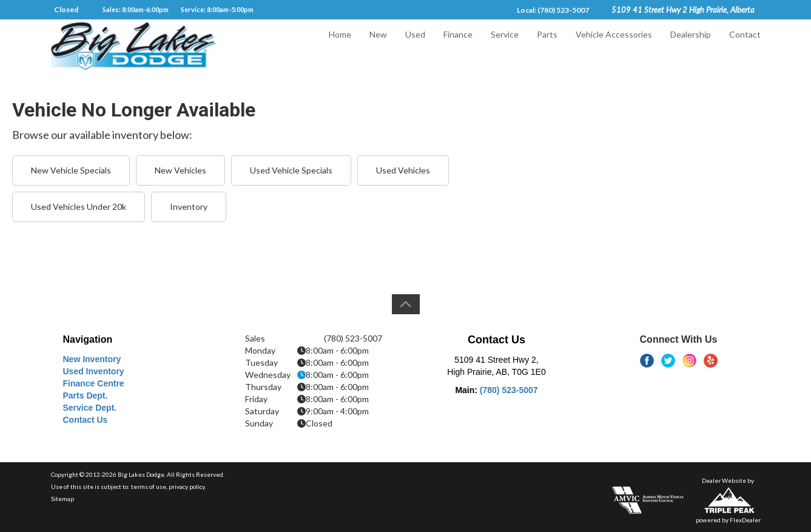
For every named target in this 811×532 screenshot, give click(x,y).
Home (340, 46)
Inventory (189, 207)
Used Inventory (94, 371)
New (378, 46)
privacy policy (187, 487)
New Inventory (92, 359)
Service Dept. (90, 408)
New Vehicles (180, 170)
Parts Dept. (86, 396)
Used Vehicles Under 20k (79, 207)
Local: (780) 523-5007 (553, 10)
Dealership (691, 46)
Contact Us (86, 420)
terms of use (149, 487)
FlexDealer (745, 520)
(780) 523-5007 (509, 390)
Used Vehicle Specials (291, 170)
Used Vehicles (403, 170)
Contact (745, 46)
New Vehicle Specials (71, 170)
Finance (458, 46)
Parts (547, 46)
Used (415, 46)
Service (505, 46)
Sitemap (62, 499)
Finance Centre (94, 383)
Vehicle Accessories (614, 46)
